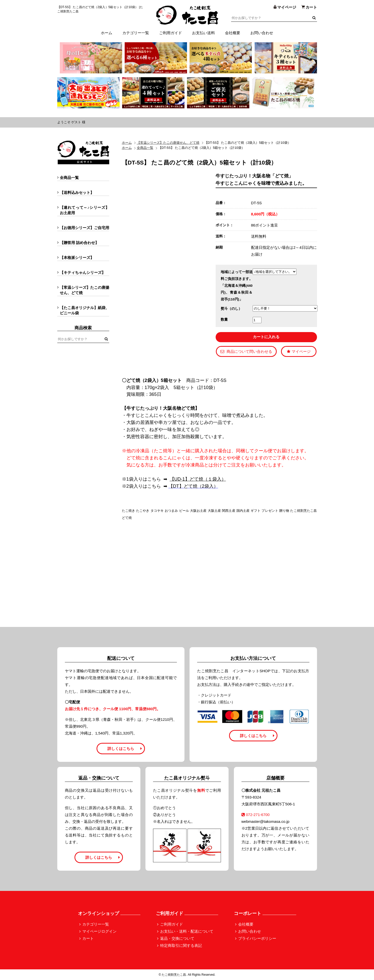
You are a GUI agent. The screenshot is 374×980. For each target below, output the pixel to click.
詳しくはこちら (121, 749)
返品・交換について (177, 938)
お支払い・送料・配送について (187, 931)
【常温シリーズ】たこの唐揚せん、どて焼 (168, 143)
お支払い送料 (203, 33)
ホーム (107, 33)
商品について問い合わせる (246, 351)
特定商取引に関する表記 (181, 945)
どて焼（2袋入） (201, 486)
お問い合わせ (262, 33)
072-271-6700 (256, 815)
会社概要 (233, 33)
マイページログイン (99, 931)
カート (88, 938)
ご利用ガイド (171, 33)
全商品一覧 (145, 148)
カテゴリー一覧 (136, 33)
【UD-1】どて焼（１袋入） (198, 479)
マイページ (299, 351)
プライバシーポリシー (257, 938)
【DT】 (176, 486)
